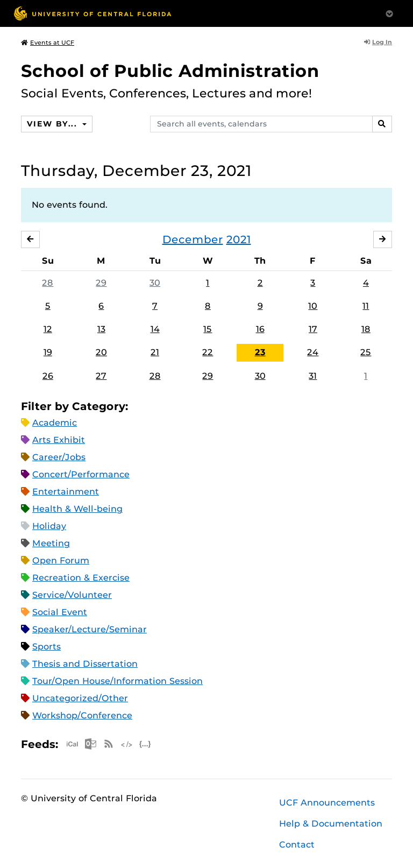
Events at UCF (48, 43)
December (193, 239)
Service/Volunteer (72, 595)
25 (366, 352)
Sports (47, 647)
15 (208, 329)
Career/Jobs (59, 457)
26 (48, 376)
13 (101, 329)
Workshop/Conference (82, 715)
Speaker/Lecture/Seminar (90, 629)
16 (260, 329)
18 (366, 329)
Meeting (51, 543)
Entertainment (66, 492)
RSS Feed (109, 744)
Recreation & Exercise (81, 578)
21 (155, 352)
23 (260, 352)
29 (101, 283)
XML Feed (127, 744)
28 (48, 283)
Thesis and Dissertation (85, 664)
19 (48, 352)
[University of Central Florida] (92, 13)
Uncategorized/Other (80, 698)
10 (313, 306)
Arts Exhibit (59, 440)
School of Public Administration (170, 71)
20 (101, 352)
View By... (53, 124)
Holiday (49, 526)
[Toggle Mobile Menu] (389, 13)
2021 (239, 239)
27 (101, 376)
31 (313, 376)
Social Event (60, 612)
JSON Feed (145, 744)
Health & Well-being (77, 509)
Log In (378, 42)
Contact (297, 845)
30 (155, 283)
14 (155, 329)
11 (366, 306)
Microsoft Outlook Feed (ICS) (90, 744)
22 (208, 352)
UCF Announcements (327, 803)
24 (313, 352)
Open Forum (61, 560)
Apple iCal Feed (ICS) (72, 744)
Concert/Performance (81, 474)
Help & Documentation (331, 824)
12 (48, 329)
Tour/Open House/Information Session (118, 681)
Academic (55, 423)
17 (313, 329)
